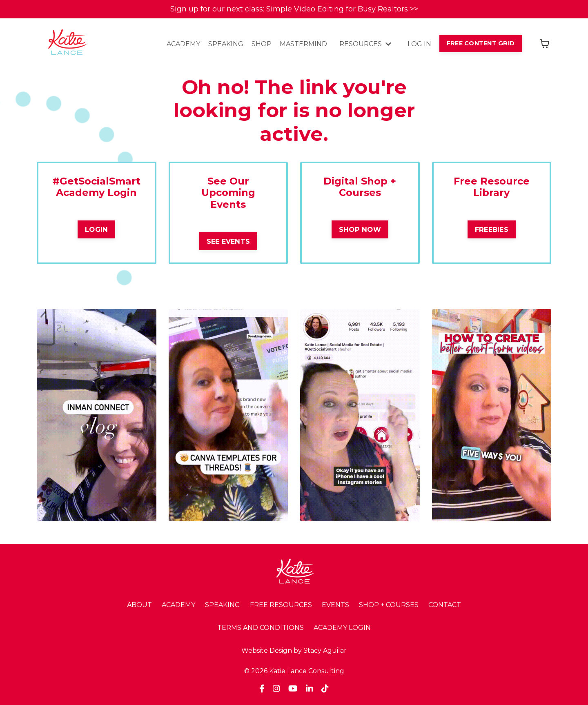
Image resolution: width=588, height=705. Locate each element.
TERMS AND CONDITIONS (261, 628)
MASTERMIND (303, 44)
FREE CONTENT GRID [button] (481, 43)
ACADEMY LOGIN (342, 628)
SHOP (262, 44)
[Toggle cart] (545, 44)
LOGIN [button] (96, 229)
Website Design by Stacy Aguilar (294, 651)
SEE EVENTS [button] (228, 241)
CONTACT (445, 605)
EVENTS (335, 605)
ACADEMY (183, 44)
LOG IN (419, 44)
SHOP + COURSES (389, 605)
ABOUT (139, 605)
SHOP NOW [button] (360, 229)
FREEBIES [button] (492, 229)
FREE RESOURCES (281, 605)
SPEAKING (226, 44)
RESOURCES (365, 44)
